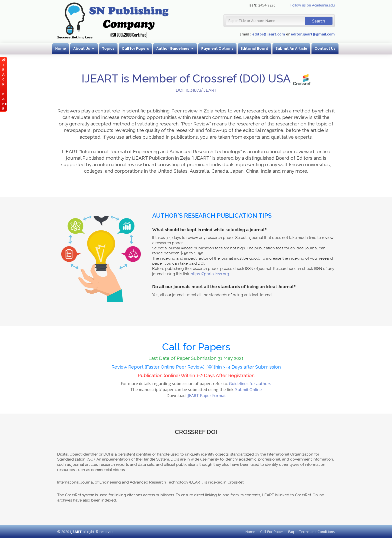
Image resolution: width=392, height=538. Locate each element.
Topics (108, 48)
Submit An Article (291, 48)
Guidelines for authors (250, 384)
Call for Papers (135, 48)
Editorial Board (254, 48)
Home (61, 48)
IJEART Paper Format (206, 396)
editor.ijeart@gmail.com (313, 34)
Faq (291, 532)
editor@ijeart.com (269, 34)
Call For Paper (272, 532)
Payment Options (217, 48)
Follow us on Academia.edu (312, 5)
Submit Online (248, 390)
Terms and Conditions (317, 532)
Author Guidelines (173, 48)
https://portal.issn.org (210, 274)
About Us (82, 48)
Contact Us (325, 48)
